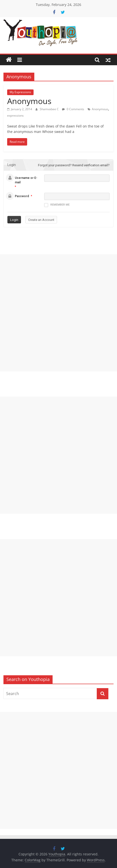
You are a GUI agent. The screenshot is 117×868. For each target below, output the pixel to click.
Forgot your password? (55, 165)
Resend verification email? (91, 165)
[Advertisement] (58, 313)
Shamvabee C (50, 109)
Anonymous (29, 101)
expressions (15, 116)
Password (22, 196)
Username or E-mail (26, 180)
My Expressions (20, 92)
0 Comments (73, 109)
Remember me (57, 205)
